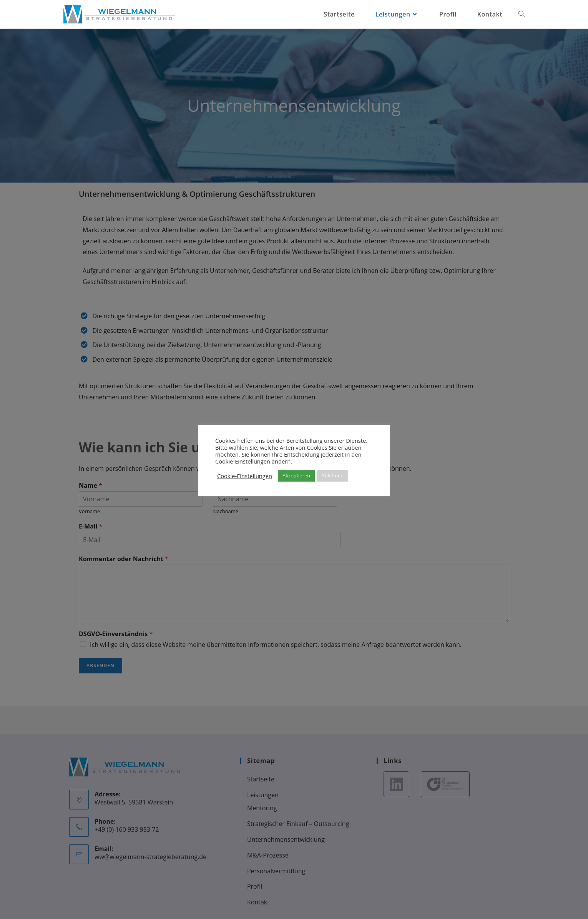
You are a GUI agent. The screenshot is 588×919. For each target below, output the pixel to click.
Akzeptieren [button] (296, 475)
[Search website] (522, 14)
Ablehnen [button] (332, 475)
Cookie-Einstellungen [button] (245, 476)
